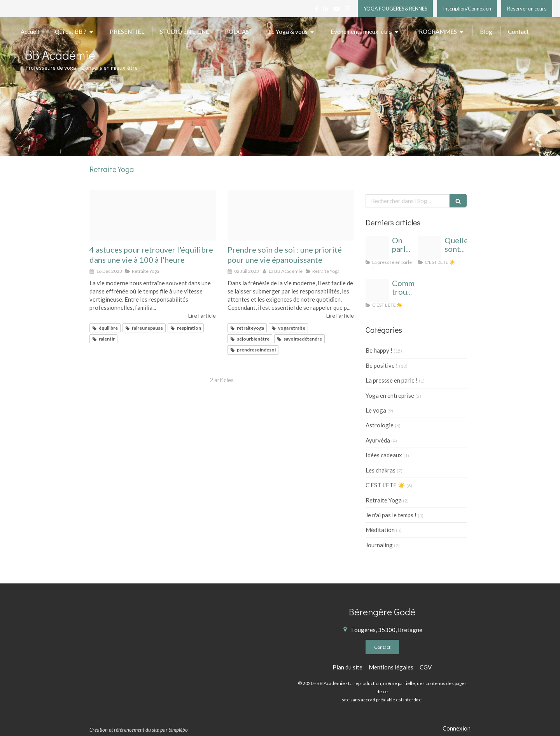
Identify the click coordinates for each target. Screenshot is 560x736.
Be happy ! (379, 350)
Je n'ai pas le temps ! (391, 515)
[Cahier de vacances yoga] (430, 248)
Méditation (380, 530)
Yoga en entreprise (390, 395)
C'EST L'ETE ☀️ (385, 485)
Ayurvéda (378, 440)
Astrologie (380, 425)
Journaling (379, 545)
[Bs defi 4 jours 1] (153, 215)
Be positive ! (382, 365)
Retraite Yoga (384, 500)
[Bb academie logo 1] (377, 248)
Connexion (457, 728)
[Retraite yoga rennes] (291, 215)
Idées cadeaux (384, 455)
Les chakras (381, 470)
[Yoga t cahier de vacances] (377, 291)
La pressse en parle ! (392, 380)
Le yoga (376, 410)
